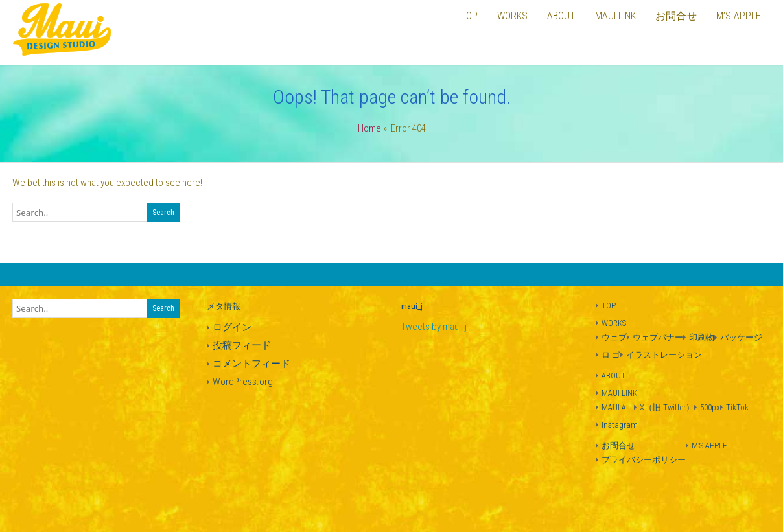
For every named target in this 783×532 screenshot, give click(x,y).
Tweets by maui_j (434, 327)
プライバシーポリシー (644, 460)
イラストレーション (664, 355)
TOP (609, 306)
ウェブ (614, 337)
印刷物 (702, 337)
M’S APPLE (709, 445)
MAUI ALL (618, 407)
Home (369, 128)
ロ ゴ (611, 355)
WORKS (614, 323)
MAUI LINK (619, 393)
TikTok (737, 407)
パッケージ (741, 337)
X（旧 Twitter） (667, 407)
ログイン (232, 327)
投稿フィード (242, 345)
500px (710, 407)
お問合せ (618, 445)
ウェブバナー (658, 337)
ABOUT (614, 376)
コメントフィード (251, 364)
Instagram (620, 425)
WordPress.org (243, 382)
